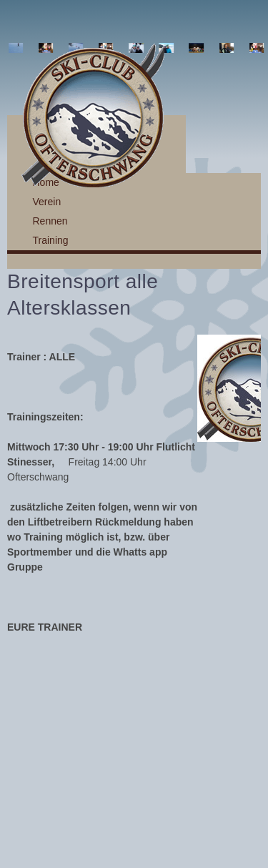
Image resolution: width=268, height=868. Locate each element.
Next (249, 48)
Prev (19, 48)
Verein (47, 202)
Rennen (50, 221)
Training (51, 240)
